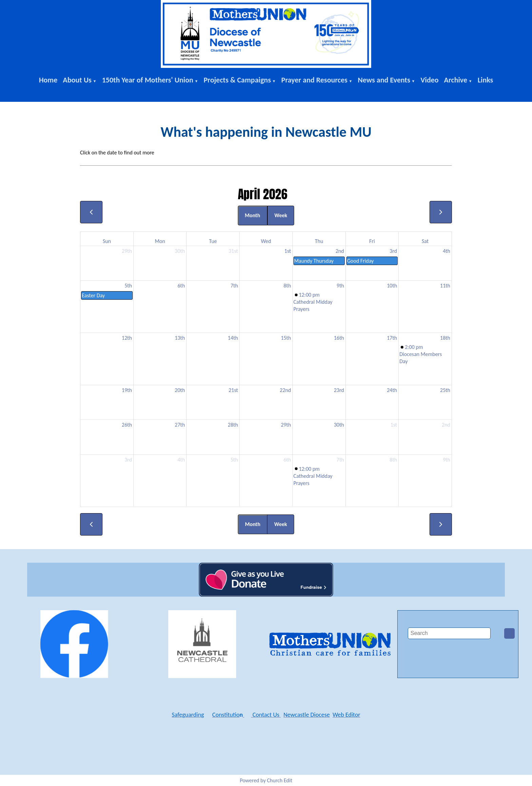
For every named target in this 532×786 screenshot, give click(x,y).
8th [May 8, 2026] (393, 460)
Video (429, 80)
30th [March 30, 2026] (180, 251)
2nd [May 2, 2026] (446, 425)
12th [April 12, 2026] (127, 338)
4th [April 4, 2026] (446, 251)
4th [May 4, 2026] (181, 460)
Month (253, 215)
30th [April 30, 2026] (339, 425)
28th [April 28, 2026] (233, 425)
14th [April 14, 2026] (233, 338)
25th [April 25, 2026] (445, 390)
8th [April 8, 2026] (287, 286)
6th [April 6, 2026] (181, 286)
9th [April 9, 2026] (340, 286)
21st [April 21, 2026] (233, 390)
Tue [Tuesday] (213, 241)
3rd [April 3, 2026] (393, 251)
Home (48, 80)
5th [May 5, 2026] (234, 460)
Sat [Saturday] (425, 241)
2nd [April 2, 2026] (340, 251)
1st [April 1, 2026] (288, 251)
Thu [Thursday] (319, 241)
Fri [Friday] (372, 241)
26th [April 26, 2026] (127, 425)
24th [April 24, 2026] (392, 390)
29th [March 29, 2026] (127, 251)
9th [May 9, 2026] (446, 460)
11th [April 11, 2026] (445, 286)
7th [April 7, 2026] (234, 286)
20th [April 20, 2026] (180, 390)
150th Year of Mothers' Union (147, 80)
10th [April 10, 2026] (392, 286)
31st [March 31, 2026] (233, 251)
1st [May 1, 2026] (394, 425)
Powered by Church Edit (266, 780)
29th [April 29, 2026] (286, 425)
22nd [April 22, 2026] (286, 390)
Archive (456, 80)
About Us (77, 80)
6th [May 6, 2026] (287, 460)
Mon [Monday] (160, 241)
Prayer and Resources (314, 80)
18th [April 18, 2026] (445, 338)
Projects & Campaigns (237, 80)
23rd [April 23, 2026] (339, 390)
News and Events (384, 80)
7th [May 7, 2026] (340, 460)
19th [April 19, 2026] (127, 390)
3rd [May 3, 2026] (128, 460)
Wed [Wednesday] (266, 241)
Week (281, 215)
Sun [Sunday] (107, 241)
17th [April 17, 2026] (392, 338)
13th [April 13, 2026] (180, 338)
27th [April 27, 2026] (180, 425)
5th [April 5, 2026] (128, 286)
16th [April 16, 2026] (339, 338)
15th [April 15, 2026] (286, 338)
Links (486, 80)
